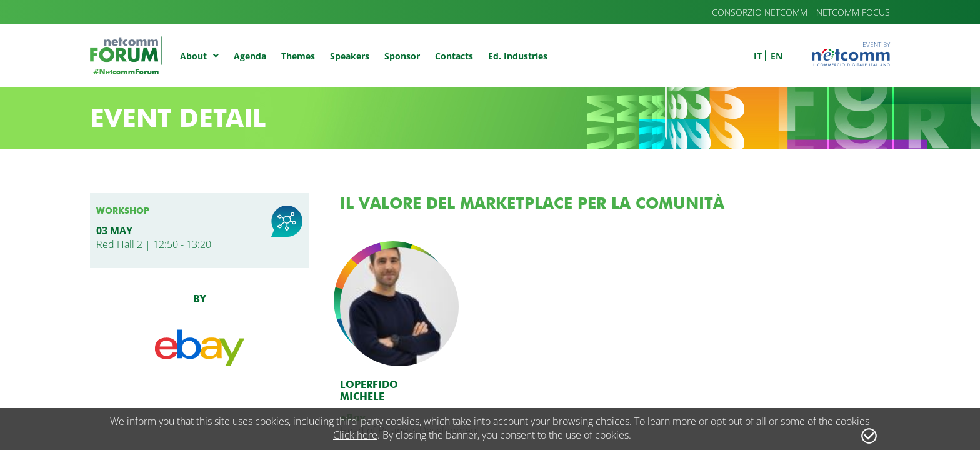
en (777, 56)
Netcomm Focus (853, 12)
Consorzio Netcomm (760, 12)
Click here (355, 435)
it (758, 56)
